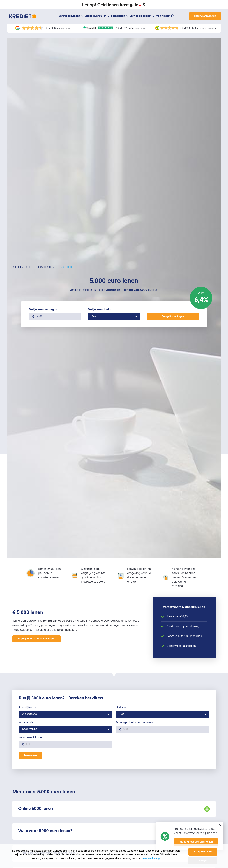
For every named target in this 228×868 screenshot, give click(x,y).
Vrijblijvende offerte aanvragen (37, 639)
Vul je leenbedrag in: (43, 310)
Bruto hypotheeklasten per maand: (135, 723)
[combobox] (114, 317)
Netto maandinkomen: (31, 739)
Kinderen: (121, 708)
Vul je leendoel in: (100, 310)
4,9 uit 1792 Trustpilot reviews (131, 28)
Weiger (203, 861)
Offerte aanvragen (204, 16)
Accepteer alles (203, 852)
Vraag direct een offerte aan (196, 842)
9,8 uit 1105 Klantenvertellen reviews (198, 28)
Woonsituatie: (26, 723)
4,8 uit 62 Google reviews (57, 28)
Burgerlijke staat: (28, 708)
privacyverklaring (150, 859)
